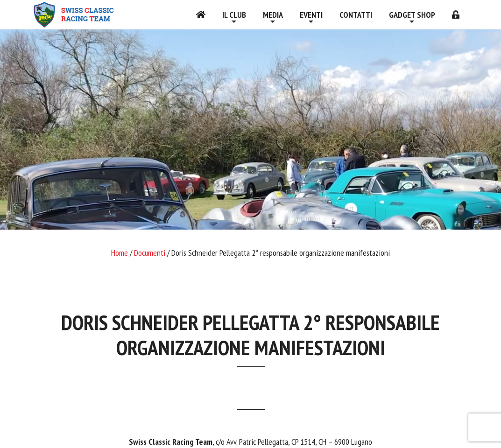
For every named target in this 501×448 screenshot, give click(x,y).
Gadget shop (412, 15)
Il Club (234, 15)
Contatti (356, 15)
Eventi (311, 15)
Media (273, 15)
